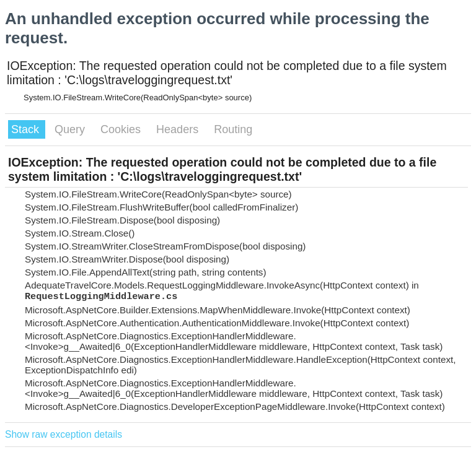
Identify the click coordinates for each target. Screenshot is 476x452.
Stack (27, 129)
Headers (179, 129)
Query (71, 129)
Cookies (122, 129)
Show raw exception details (64, 434)
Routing (233, 129)
